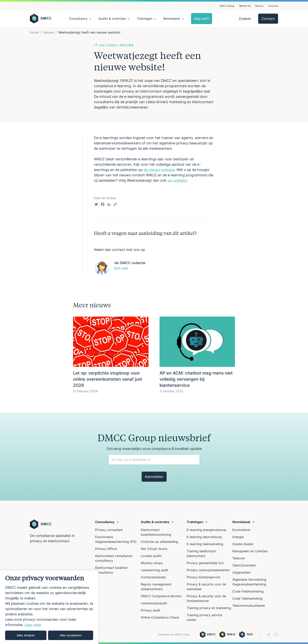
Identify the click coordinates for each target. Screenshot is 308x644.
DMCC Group (227, 6)
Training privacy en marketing (209, 608)
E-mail (121, 268)
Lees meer (33, 625)
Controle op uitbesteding (160, 542)
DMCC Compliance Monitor (161, 596)
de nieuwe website (159, 170)
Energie (238, 537)
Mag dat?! (202, 19)
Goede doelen (243, 544)
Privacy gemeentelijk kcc (205, 563)
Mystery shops (152, 563)
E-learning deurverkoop (204, 537)
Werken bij (245, 6)
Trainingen (145, 19)
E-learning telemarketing (205, 544)
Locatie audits (151, 556)
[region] (49, 607)
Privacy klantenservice (203, 577)
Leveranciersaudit (154, 603)
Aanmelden (154, 477)
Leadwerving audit (155, 570)
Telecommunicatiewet (249, 606)
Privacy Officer (106, 549)
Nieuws (259, 6)
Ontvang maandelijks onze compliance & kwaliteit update (154, 449)
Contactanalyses (153, 577)
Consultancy (78, 19)
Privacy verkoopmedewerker (209, 570)
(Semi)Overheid (244, 565)
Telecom (239, 558)
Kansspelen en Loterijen (250, 551)
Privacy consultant (109, 530)
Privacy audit (151, 610)
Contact (268, 19)
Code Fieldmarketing (248, 591)
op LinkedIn (177, 180)
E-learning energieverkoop (207, 530)
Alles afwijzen (26, 635)
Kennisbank (172, 19)
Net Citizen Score (154, 549)
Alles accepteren (71, 635)
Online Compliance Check (160, 617)
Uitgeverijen (241, 572)
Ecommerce (241, 530)
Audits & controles (112, 19)
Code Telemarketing (247, 598)
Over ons (273, 6)
